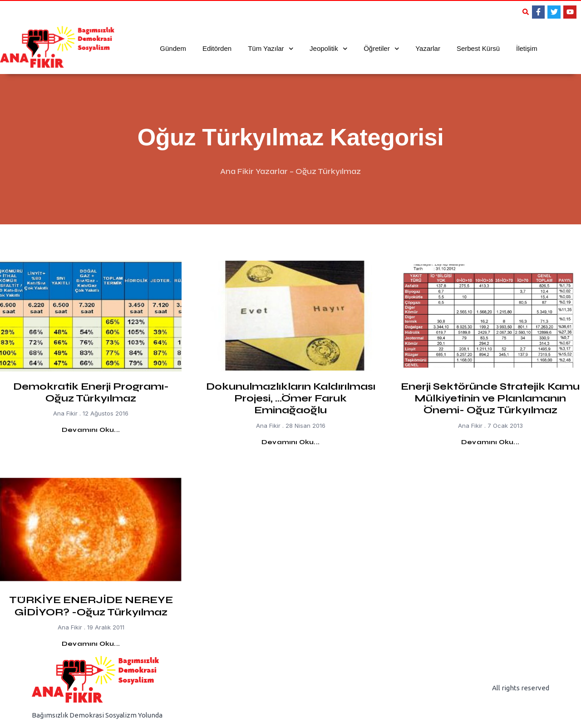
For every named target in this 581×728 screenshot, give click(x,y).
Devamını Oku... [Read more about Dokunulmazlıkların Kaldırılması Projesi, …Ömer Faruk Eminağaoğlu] (290, 442)
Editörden (217, 48)
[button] (526, 12)
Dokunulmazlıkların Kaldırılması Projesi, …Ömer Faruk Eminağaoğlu (291, 399)
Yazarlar (428, 48)
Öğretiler (381, 49)
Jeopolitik (328, 49)
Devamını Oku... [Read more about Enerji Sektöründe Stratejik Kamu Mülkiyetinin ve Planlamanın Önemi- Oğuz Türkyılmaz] (490, 442)
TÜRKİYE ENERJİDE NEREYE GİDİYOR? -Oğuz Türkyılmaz (91, 606)
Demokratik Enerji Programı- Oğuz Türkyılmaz (91, 392)
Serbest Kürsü (478, 48)
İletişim (527, 48)
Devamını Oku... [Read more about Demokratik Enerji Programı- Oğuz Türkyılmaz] (91, 430)
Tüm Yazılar (271, 49)
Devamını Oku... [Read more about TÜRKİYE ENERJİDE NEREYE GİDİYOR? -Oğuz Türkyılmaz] (91, 644)
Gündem (173, 48)
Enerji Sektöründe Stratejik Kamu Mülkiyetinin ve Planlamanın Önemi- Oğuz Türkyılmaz (490, 399)
